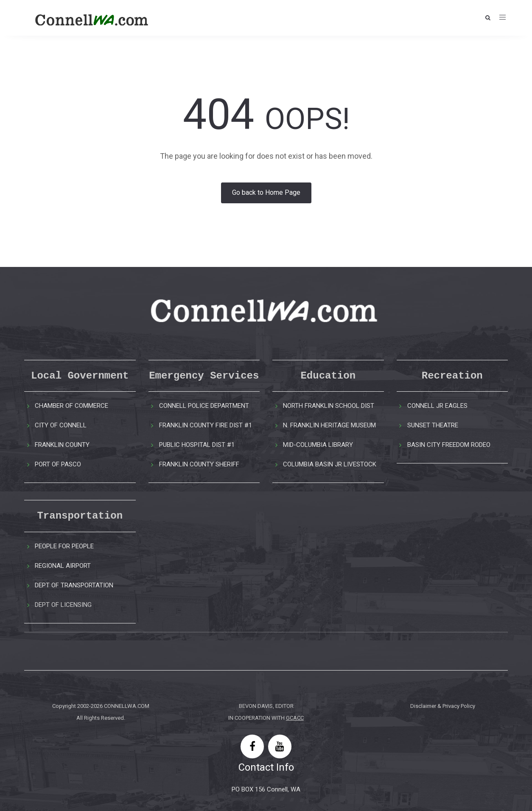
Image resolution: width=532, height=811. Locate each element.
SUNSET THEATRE (433, 425)
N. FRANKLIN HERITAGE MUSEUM (329, 425)
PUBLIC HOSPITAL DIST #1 (197, 445)
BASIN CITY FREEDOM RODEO (449, 445)
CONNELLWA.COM (127, 706)
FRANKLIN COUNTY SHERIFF (199, 464)
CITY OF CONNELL (61, 425)
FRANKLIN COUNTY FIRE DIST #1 (206, 425)
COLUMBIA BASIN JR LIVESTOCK (330, 464)
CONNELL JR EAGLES (437, 406)
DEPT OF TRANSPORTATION (74, 585)
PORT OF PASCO (58, 464)
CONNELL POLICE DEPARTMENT (204, 406)
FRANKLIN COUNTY (62, 445)
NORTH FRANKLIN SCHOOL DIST (329, 406)
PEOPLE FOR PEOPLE (64, 546)
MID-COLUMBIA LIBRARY (318, 445)
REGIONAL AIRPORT (63, 566)
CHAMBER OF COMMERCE (71, 406)
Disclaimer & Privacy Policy (443, 706)
